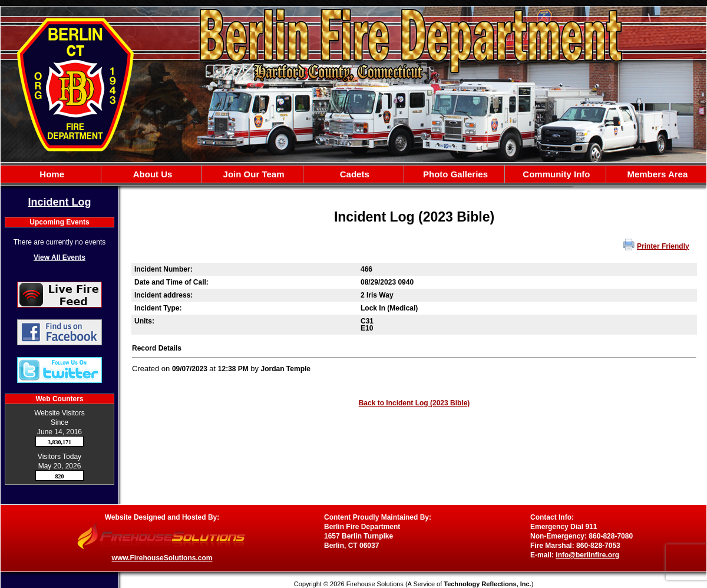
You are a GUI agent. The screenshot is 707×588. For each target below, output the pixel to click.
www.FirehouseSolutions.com (162, 558)
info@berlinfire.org (587, 555)
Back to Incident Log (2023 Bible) (414, 403)
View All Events (60, 257)
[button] (151, 174)
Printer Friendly (663, 246)
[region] (353, 174)
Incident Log (60, 202)
